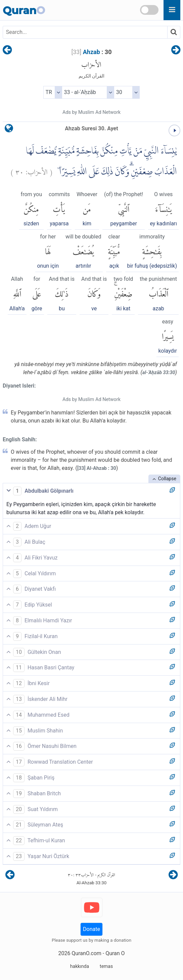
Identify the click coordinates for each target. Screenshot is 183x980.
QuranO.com (86, 953)
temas (106, 966)
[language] (9, 130)
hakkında (80, 966)
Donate (91, 929)
